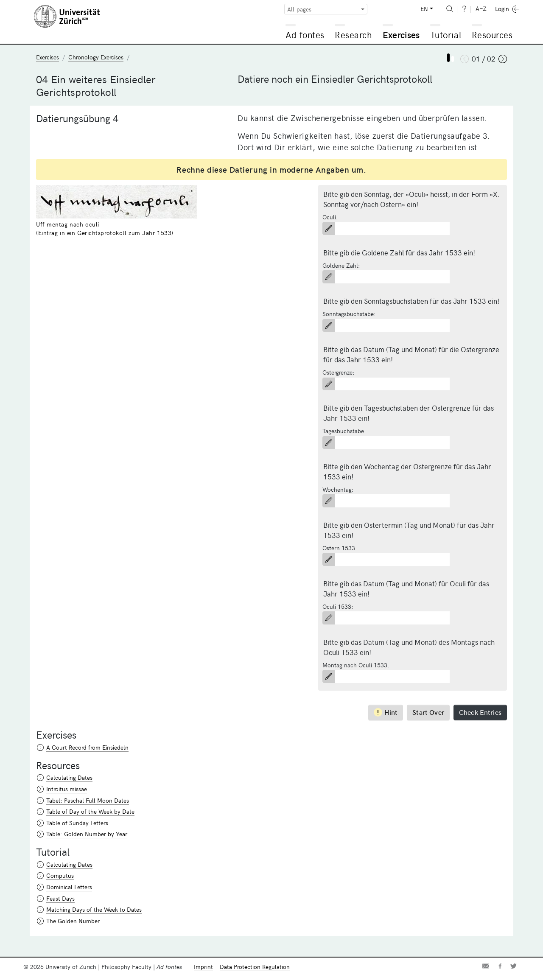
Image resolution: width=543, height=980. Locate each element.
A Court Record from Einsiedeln (87, 747)
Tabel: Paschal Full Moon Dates (88, 800)
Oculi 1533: (338, 606)
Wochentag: (338, 489)
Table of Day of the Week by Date (90, 811)
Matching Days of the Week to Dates (94, 909)
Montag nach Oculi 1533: (356, 665)
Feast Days (60, 898)
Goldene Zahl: (341, 265)
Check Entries (480, 712)
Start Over (428, 712)
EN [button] (424, 9)
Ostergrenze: (339, 372)
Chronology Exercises (96, 57)
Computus (60, 875)
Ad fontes (305, 35)
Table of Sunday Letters (77, 823)
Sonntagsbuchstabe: (349, 314)
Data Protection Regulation (255, 967)
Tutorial (446, 35)
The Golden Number (73, 921)
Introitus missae (67, 789)
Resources (492, 35)
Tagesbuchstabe (343, 431)
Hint (386, 712)
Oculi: (330, 217)
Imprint (203, 967)
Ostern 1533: (340, 548)
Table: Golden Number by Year (87, 834)
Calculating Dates (69, 777)
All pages (299, 9)
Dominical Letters (69, 887)
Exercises (401, 35)
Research (353, 35)
